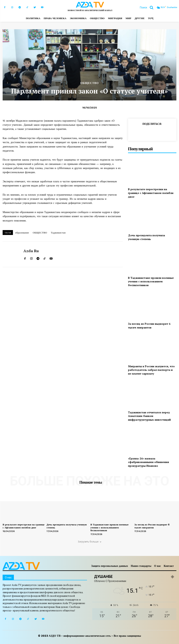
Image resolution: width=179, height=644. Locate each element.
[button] (148, 7)
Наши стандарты (141, 566)
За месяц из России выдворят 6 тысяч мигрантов (149, 326)
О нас (157, 566)
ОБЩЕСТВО (89, 83)
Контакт (169, 566)
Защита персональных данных (110, 566)
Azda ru (31, 251)
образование (22, 233)
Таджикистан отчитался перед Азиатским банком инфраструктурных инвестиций (149, 416)
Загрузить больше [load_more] (89, 542)
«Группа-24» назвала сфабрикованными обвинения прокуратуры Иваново (149, 462)
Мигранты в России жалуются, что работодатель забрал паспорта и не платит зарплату (151, 370)
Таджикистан (58, 233)
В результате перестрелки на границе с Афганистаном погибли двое (151, 193)
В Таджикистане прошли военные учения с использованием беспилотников (151, 281)
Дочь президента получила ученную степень (146, 237)
